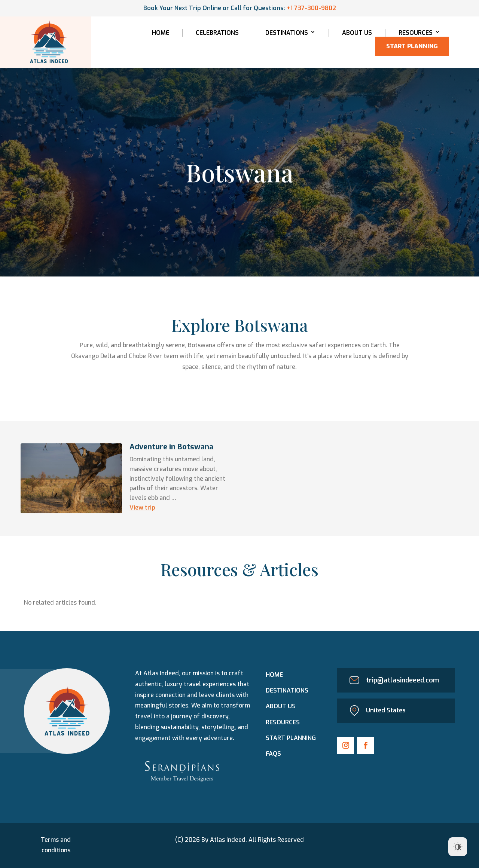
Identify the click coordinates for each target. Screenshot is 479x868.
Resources (416, 33)
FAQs (273, 754)
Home (161, 33)
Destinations (287, 33)
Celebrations (217, 33)
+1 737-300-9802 (311, 8)
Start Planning (412, 46)
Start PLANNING (291, 738)
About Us (357, 33)
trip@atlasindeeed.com (402, 680)
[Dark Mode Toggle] (458, 847)
